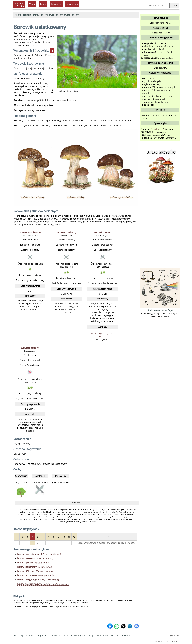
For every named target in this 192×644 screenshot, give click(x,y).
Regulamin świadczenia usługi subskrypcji (72, 635)
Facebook (127, 635)
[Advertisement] (160, 228)
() (39, 554)
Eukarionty (156, 129)
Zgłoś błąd (174, 635)
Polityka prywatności (24, 635)
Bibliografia (102, 635)
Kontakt (115, 635)
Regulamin (43, 635)
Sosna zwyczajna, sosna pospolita (103, 335)
